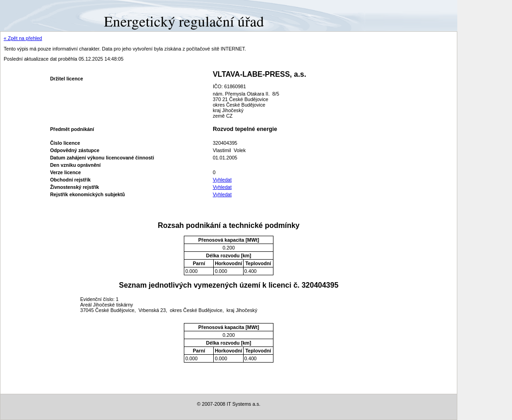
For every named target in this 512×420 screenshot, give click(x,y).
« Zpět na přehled (23, 38)
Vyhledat (222, 180)
